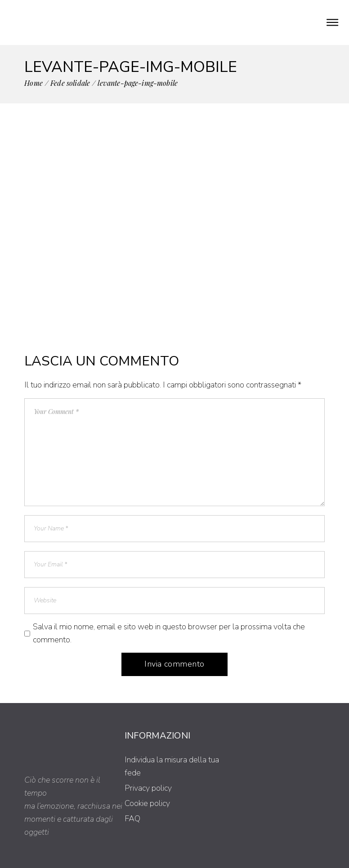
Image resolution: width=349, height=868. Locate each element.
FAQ (132, 819)
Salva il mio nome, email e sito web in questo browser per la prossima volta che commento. (169, 633)
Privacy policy (148, 788)
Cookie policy (147, 803)
